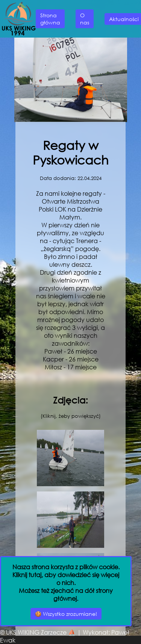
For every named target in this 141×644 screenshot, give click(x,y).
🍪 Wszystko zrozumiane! (66, 614)
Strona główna (50, 19)
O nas (85, 19)
